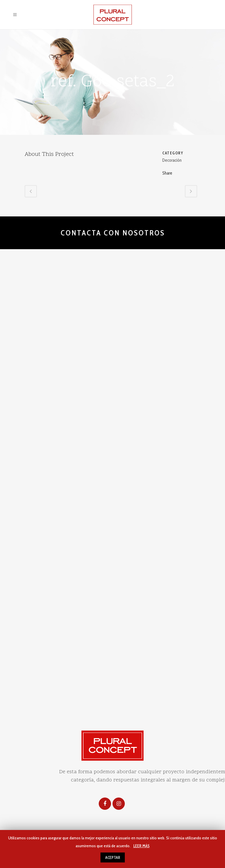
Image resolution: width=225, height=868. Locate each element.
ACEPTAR (113, 857)
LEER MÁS (142, 846)
